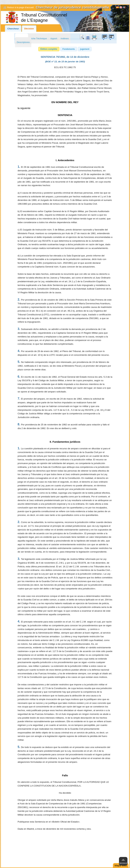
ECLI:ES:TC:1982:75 (65, 67)
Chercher (83, 37)
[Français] (124, 8)
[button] (49, 49)
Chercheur (13, 29)
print (94, 37)
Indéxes (65, 38)
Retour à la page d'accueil (20, 7)
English (121, 8)
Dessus (123, 863)
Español (117, 8)
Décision (29, 29)
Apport (54, 38)
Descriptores (23, 42)
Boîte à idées (104, 37)
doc (88, 37)
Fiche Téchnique (38, 38)
